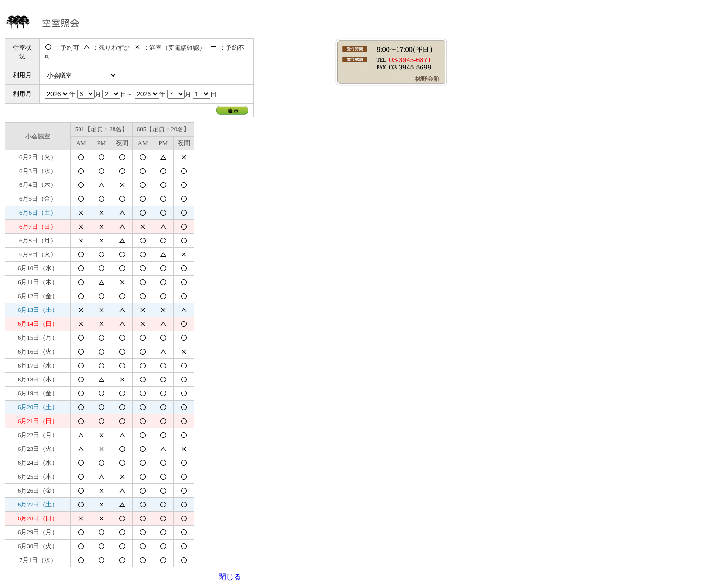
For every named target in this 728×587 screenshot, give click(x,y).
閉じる (230, 577)
